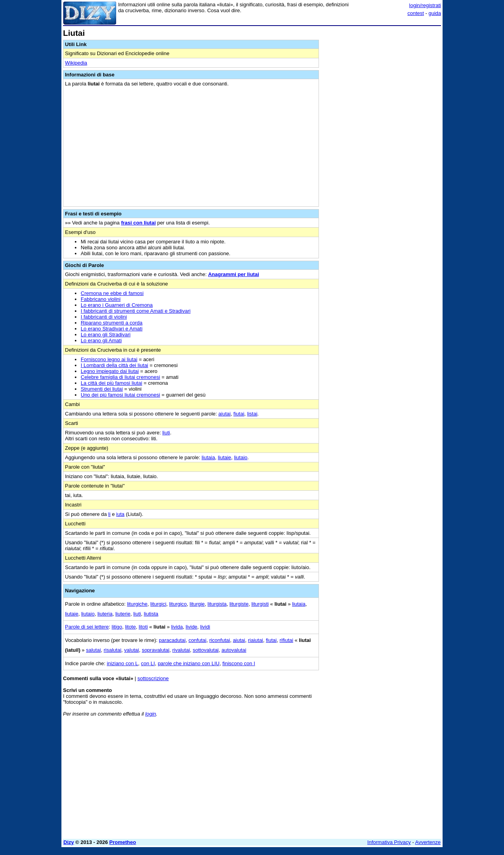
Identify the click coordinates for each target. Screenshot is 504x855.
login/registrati (425, 5)
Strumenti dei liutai (102, 389)
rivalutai (181, 650)
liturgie (197, 604)
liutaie (224, 457)
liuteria (105, 614)
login (151, 714)
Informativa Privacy (389, 842)
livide (191, 627)
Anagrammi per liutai (233, 274)
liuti (166, 433)
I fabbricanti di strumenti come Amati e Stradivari (136, 311)
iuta (120, 514)
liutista (151, 614)
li (109, 514)
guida (435, 13)
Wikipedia (76, 63)
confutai (198, 640)
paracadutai (172, 640)
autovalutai (234, 650)
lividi (205, 627)
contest (416, 13)
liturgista (217, 604)
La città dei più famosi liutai (111, 383)
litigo (117, 627)
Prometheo (123, 842)
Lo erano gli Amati (101, 340)
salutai (93, 650)
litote (131, 627)
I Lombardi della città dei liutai (114, 365)
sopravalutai (156, 650)
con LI (148, 663)
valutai (132, 650)
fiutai (239, 414)
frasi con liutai (138, 223)
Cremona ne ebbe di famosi (112, 293)
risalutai (112, 650)
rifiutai (286, 640)
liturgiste (239, 604)
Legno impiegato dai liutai (110, 371)
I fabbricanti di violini (104, 317)
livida (177, 627)
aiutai (225, 414)
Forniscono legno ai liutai (109, 359)
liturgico (178, 604)
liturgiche (137, 604)
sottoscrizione (153, 678)
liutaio (241, 457)
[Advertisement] (382, 147)
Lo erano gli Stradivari (106, 335)
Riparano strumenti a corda (112, 323)
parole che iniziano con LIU (189, 663)
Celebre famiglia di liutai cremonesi (120, 377)
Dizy (69, 842)
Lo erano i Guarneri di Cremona (117, 305)
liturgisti (260, 604)
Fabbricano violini (101, 299)
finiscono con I (239, 663)
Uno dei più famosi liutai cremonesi (120, 395)
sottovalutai (206, 650)
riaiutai (256, 640)
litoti (143, 627)
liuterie (123, 614)
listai (252, 414)
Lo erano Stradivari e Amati (112, 329)
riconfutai (220, 640)
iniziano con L (122, 663)
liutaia (208, 457)
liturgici (158, 604)
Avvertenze (428, 842)
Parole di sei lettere (87, 627)
